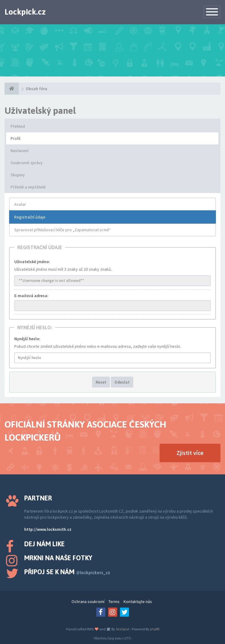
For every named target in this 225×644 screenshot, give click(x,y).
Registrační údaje (30, 217)
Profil (15, 138)
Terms (114, 602)
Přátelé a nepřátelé (28, 187)
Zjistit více (190, 453)
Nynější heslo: (27, 339)
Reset (101, 382)
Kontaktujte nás (138, 602)
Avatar (20, 204)
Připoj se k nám (67, 572)
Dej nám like (45, 544)
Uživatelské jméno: (32, 262)
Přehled (18, 126)
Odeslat (122, 382)
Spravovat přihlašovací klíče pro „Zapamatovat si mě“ (63, 230)
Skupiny (18, 175)
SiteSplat (122, 629)
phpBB (155, 629)
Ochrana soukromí (88, 602)
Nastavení (20, 151)
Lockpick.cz (25, 12)
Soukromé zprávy (27, 163)
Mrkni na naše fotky (58, 558)
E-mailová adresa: (31, 296)
